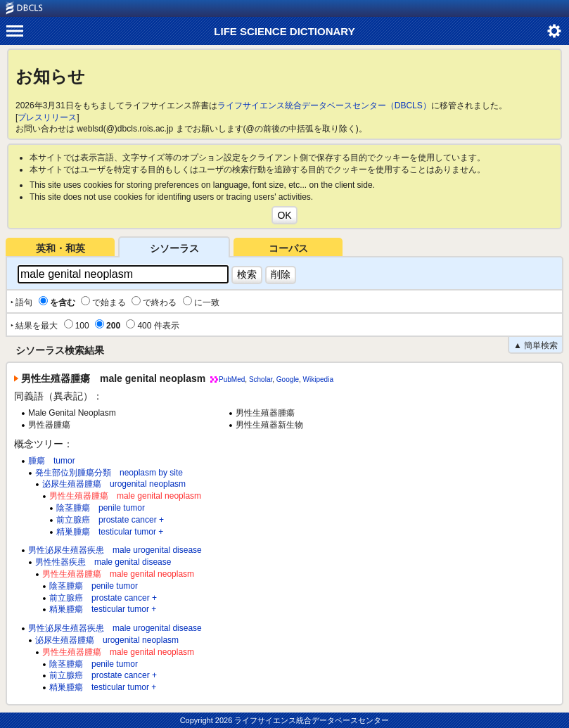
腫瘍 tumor (52, 461)
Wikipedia (318, 379)
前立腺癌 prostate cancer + (110, 520)
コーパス (288, 248)
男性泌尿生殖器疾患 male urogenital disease (115, 550)
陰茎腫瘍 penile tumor (101, 508)
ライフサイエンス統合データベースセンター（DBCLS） (324, 106)
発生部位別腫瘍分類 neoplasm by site (109, 473)
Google (288, 379)
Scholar (261, 379)
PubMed (232, 379)
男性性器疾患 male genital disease (103, 562)
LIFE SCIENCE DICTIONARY (284, 31)
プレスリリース (47, 117)
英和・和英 (60, 248)
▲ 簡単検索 (536, 345)
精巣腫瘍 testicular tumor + (110, 532)
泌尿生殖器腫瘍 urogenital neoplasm (114, 484)
